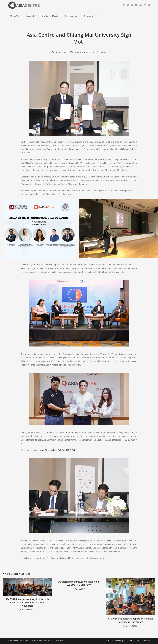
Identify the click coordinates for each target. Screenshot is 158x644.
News (103, 52)
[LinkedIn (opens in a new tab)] (136, 5)
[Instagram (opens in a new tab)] (132, 5)
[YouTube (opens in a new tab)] (141, 5)
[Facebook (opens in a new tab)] (128, 5)
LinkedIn (138, 641)
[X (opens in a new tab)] (124, 5)
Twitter (108, 641)
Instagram (128, 641)
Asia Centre (61, 52)
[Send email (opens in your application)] (145, 5)
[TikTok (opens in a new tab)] (149, 5)
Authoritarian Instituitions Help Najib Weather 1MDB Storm (79, 583)
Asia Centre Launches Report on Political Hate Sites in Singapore (130, 620)
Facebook (117, 641)
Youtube (147, 641)
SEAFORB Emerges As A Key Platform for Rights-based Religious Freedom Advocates (28, 603)
